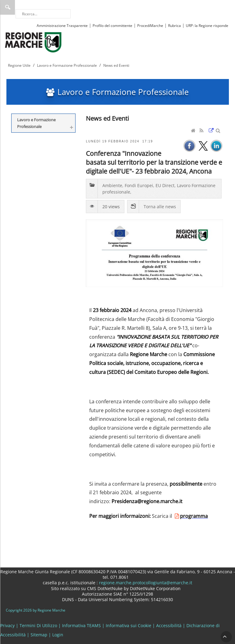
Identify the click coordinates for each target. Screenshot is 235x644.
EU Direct (165, 185)
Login (58, 635)
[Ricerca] (43, 14)
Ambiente (112, 185)
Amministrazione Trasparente (62, 26)
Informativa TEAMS (81, 625)
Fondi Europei (139, 185)
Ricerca (8, 7)
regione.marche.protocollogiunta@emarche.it (145, 583)
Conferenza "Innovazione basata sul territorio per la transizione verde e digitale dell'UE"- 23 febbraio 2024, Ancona (154, 162)
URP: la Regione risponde (207, 26)
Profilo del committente (112, 26)
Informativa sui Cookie (129, 625)
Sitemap (39, 635)
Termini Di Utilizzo (38, 625)
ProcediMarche (150, 26)
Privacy (7, 625)
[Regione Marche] (33, 42)
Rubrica (174, 26)
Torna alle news (160, 207)
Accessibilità (169, 625)
